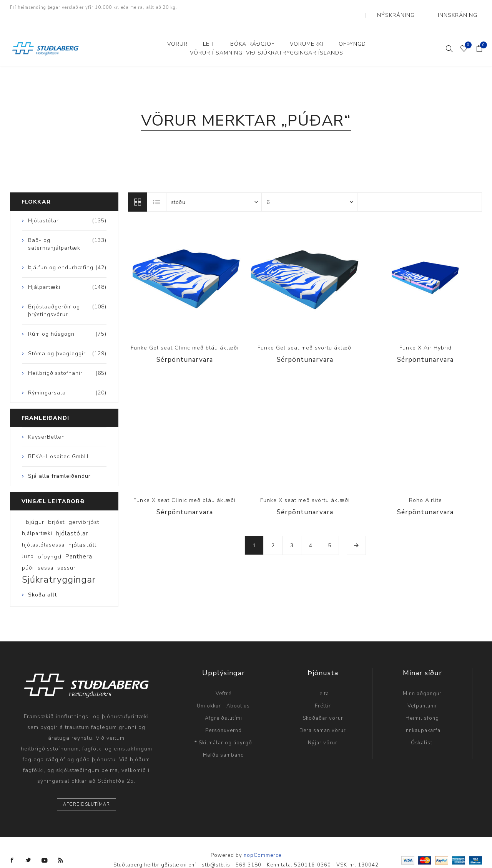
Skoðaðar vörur (323, 703)
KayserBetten (47, 422)
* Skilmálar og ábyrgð (223, 727)
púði (28, 552)
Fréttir (323, 691)
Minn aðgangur (422, 678)
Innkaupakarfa (422, 715)
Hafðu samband (224, 740)
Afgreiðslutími (224, 703)
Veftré (224, 678)
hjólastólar (72, 518)
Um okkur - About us (223, 691)
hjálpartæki (37, 518)
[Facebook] (12, 845)
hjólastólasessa (43, 529)
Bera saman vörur (323, 715)
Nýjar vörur (323, 727)
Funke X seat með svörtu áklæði (305, 485)
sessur (66, 552)
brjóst (56, 507)
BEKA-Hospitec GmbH (58, 441)
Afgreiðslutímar (86, 789)
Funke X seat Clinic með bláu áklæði (184, 485)
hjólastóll (82, 530)
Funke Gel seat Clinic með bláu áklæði (185, 332)
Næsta (356, 530)
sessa (46, 552)
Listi (157, 187)
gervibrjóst (84, 507)
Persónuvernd (224, 715)
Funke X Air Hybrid (426, 332)
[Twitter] (28, 845)
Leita (323, 678)
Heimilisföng (422, 703)
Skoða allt (42, 579)
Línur (138, 187)
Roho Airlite (426, 485)
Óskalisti (422, 727)
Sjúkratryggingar (59, 564)
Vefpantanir (422, 691)
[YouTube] (45, 845)
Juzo (28, 541)
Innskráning (464, 8)
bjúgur (35, 507)
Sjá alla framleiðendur (59, 461)
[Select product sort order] (214, 187)
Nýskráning (416, 8)
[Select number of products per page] (309, 187)
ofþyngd (50, 541)
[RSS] (61, 845)
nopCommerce (263, 840)
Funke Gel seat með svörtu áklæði (305, 332)
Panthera (79, 541)
